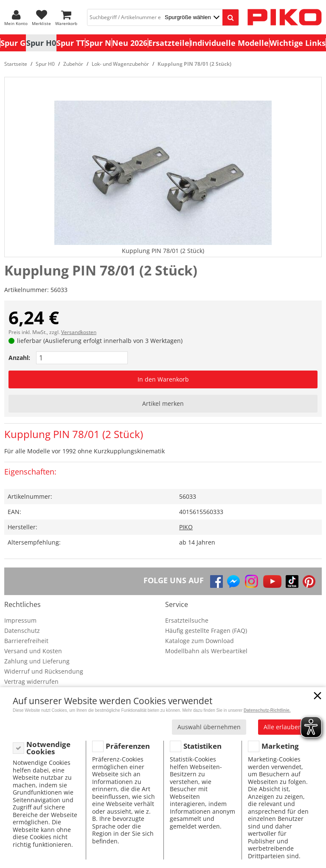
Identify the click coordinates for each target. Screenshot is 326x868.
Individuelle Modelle (229, 43)
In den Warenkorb (163, 379)
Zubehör (73, 64)
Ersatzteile (169, 43)
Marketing (280, 746)
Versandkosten (79, 332)
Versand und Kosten (33, 651)
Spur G (13, 43)
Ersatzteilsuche (187, 620)
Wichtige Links (298, 43)
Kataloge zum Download (200, 641)
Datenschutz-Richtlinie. (267, 710)
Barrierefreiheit (26, 641)
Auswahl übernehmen (209, 727)
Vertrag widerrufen (31, 681)
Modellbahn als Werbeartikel (206, 651)
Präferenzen (128, 746)
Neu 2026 (130, 43)
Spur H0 (41, 43)
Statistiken (202, 746)
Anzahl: (19, 358)
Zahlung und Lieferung (37, 661)
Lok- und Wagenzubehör (120, 64)
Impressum (20, 620)
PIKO (186, 527)
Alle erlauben (283, 727)
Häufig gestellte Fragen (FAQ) (206, 631)
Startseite (16, 64)
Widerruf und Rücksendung (44, 671)
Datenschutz (22, 631)
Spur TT (70, 43)
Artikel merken (163, 403)
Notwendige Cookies (48, 748)
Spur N (98, 43)
